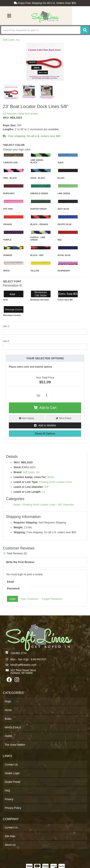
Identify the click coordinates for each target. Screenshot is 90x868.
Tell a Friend (65, 418)
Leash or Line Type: (26, 482)
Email (10, 582)
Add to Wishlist (47, 425)
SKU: (6, 118)
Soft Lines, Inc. (12, 40)
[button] (45, 30)
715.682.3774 (18, 653)
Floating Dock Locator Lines (55, 482)
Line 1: (6, 326)
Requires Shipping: (26, 522)
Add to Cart (48, 408)
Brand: (18, 472)
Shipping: (20, 532)
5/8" (47, 487)
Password (13, 588)
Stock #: (19, 467)
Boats (51, 477)
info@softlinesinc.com (23, 665)
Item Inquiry (28, 418)
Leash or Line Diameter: (29, 487)
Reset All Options (45, 434)
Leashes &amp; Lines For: (30, 477)
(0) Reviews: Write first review (20, 114)
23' (44, 492)
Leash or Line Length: (27, 492)
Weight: (18, 527)
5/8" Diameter (66, 505)
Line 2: (6, 341)
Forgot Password (52, 599)
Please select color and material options (30, 367)
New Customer (30, 599)
